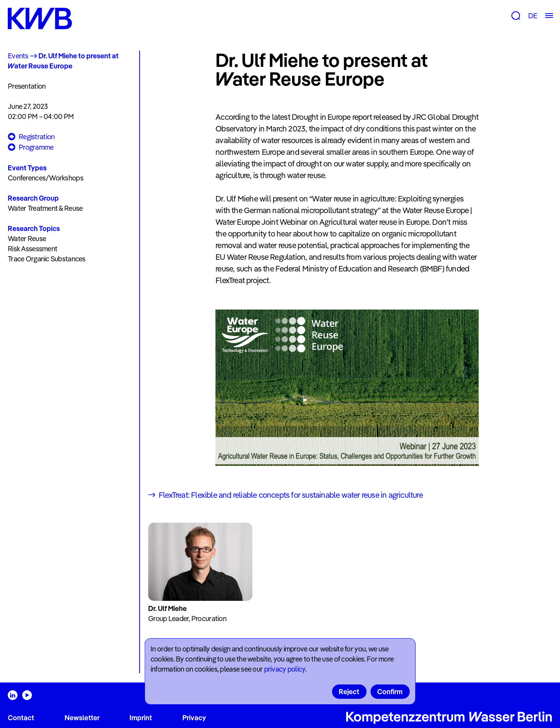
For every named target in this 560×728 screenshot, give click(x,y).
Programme (31, 148)
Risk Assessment (32, 249)
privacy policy (285, 669)
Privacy (194, 718)
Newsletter (82, 718)
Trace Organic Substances (47, 259)
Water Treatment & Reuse (45, 208)
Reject (349, 692)
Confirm (390, 692)
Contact (21, 718)
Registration (31, 137)
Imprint (141, 718)
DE (533, 16)
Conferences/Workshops (45, 178)
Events (18, 56)
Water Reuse (27, 239)
